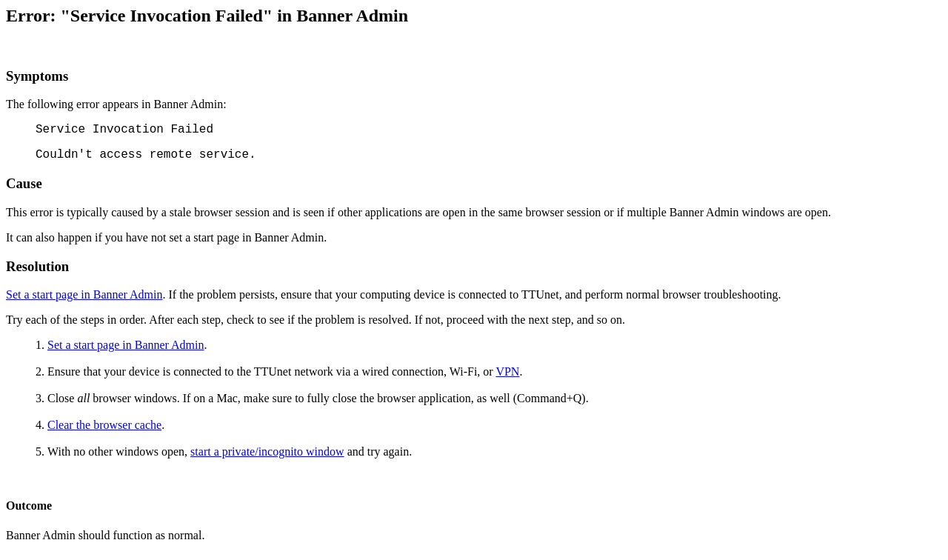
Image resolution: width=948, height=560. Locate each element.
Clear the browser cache (104, 425)
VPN (507, 371)
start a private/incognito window (267, 451)
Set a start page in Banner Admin (84, 294)
